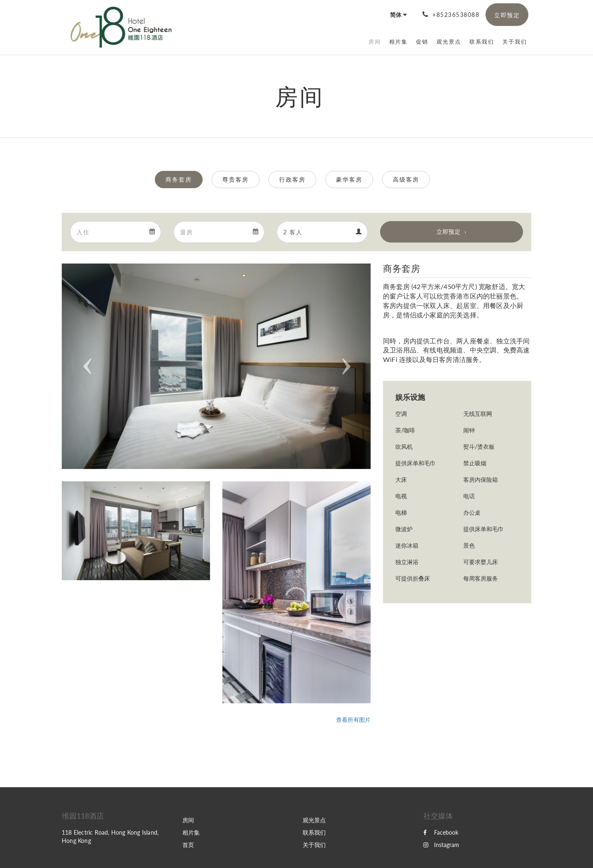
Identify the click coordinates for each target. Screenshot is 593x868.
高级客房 (406, 179)
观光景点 (314, 820)
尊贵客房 (236, 179)
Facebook (441, 832)
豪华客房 (349, 179)
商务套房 (179, 179)
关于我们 (314, 845)
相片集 (191, 832)
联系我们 (314, 832)
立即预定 (448, 232)
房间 (188, 820)
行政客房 (292, 179)
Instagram (441, 845)
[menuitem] (375, 42)
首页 (188, 845)
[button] (85, 366)
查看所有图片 (353, 720)
